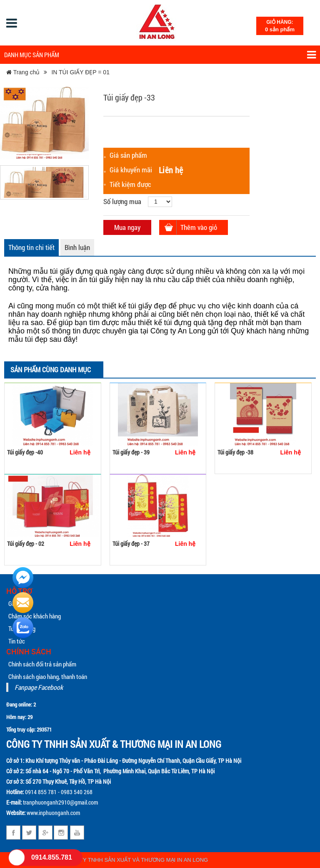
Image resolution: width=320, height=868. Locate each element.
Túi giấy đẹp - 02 (26, 544)
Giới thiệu (20, 603)
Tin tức (17, 641)
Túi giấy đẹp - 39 (131, 452)
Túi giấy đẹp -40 (25, 452)
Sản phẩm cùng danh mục (51, 370)
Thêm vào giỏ (199, 227)
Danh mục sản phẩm (160, 55)
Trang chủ (23, 72)
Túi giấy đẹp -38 (235, 452)
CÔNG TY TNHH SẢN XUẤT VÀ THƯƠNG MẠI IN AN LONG (135, 860)
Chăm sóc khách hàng (35, 616)
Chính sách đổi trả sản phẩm (42, 664)
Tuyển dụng (22, 628)
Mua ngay (127, 227)
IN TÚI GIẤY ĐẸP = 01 (80, 72)
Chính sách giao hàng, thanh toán (48, 676)
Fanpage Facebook (39, 687)
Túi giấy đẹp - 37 (131, 544)
